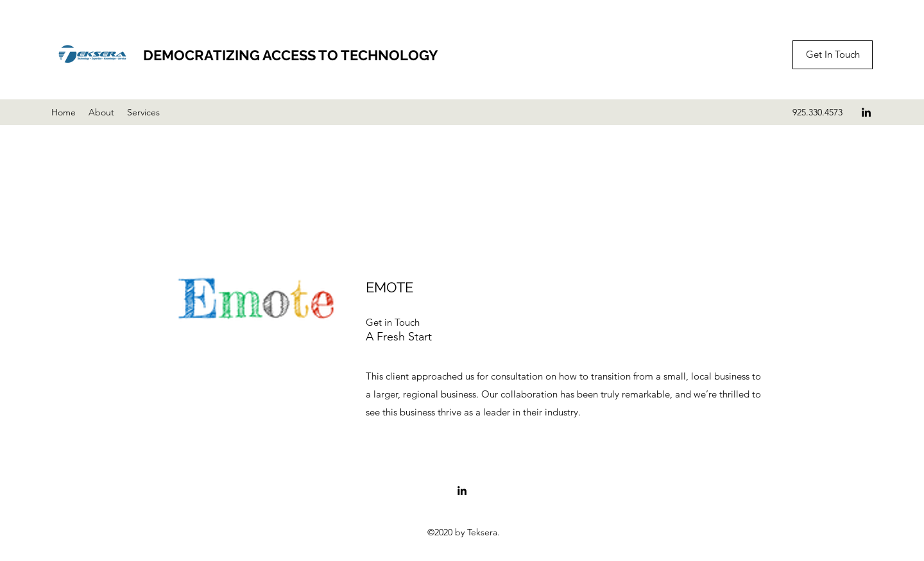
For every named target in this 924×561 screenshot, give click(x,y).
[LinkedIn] (866, 112)
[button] (393, 322)
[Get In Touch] (833, 55)
